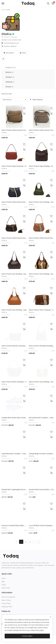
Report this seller (7, 94)
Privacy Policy (6, 603)
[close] (51, 617)
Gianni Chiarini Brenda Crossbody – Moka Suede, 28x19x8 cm (14, 346)
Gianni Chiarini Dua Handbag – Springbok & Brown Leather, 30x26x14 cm (42, 382)
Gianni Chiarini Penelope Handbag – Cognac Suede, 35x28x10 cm (42, 346)
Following (10, 82)
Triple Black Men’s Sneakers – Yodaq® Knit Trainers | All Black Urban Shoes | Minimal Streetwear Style (14, 454)
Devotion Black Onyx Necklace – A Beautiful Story (42, 489)
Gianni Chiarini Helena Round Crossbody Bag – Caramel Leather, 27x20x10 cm (14, 130)
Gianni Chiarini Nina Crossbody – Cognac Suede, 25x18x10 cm (42, 310)
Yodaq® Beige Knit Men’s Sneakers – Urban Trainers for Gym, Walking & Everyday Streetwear (42, 454)
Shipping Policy (7, 607)
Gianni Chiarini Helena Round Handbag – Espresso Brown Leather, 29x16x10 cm (14, 238)
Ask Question (9, 53)
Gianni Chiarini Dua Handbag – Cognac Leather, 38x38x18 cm (14, 310)
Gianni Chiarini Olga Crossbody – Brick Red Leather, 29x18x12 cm (14, 166)
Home (3, 10)
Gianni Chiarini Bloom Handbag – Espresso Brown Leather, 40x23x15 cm (14, 382)
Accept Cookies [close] (27, 636)
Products (11, 67)
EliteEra (6, 34)
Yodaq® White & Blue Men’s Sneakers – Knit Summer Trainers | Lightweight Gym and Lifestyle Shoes (14, 418)
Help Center (6, 588)
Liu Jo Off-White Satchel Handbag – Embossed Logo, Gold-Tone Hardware (42, 525)
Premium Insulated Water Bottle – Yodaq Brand (14, 525)
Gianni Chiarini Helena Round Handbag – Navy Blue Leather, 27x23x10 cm (14, 202)
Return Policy (6, 600)
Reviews (9, 87)
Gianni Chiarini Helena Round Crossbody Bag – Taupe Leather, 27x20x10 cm (42, 130)
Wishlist (9, 72)
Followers (10, 77)
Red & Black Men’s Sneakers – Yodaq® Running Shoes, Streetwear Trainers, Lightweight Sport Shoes (42, 418)
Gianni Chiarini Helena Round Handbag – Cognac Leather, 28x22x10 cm (42, 238)
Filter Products (36, 100)
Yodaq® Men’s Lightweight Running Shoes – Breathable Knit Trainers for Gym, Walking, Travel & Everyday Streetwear (14, 489)
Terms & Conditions (8, 597)
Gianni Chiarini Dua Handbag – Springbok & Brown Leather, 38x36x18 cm (42, 274)
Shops (4, 585)
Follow (23, 53)
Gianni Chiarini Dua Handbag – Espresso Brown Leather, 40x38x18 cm (14, 274)
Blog (3, 581)
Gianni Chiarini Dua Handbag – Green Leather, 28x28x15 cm (42, 202)
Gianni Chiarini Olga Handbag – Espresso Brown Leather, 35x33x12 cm (42, 166)
